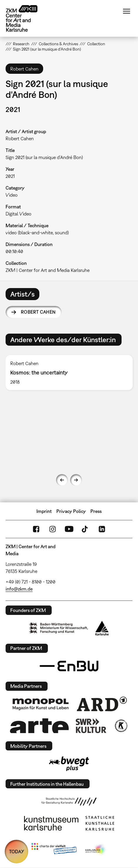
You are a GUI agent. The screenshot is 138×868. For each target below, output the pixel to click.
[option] (69, 373)
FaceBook (36, 529)
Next (76, 480)
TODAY (17, 852)
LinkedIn (102, 529)
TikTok (85, 529)
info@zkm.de (19, 589)
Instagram (53, 529)
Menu (127, 11)
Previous (62, 480)
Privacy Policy (71, 511)
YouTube (69, 529)
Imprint (44, 511)
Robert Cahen (38, 312)
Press (96, 511)
